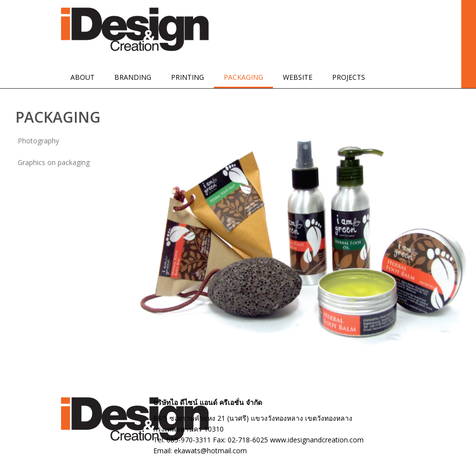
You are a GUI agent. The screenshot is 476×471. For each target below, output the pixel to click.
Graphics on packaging (54, 162)
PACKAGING (243, 77)
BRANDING (133, 77)
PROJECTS (349, 77)
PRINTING (187, 77)
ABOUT (83, 77)
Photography (38, 141)
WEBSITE (298, 77)
